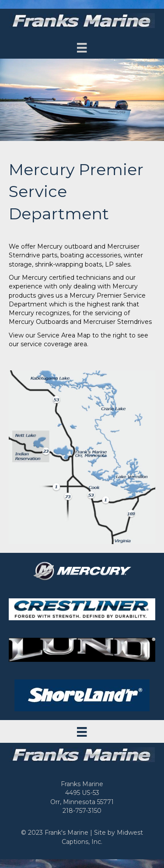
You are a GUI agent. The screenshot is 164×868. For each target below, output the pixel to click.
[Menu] (82, 48)
